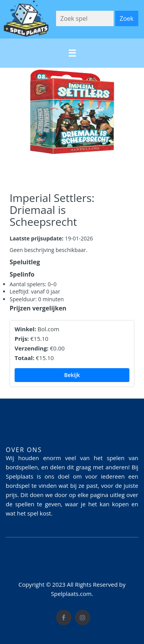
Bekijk (72, 375)
